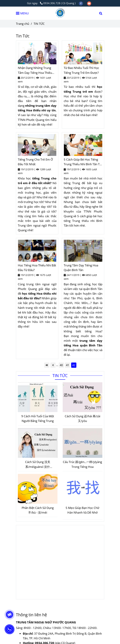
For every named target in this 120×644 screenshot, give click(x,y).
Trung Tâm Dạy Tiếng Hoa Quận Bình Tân (81, 268)
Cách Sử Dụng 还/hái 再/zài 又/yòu (83, 418)
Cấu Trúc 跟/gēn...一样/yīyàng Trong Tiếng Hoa (82, 464)
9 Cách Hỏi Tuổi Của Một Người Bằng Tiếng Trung (38, 418)
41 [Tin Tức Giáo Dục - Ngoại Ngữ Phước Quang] (68, 365)
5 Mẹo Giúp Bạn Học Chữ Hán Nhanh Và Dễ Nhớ (82, 510)
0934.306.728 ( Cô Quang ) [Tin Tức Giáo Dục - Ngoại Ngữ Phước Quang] (58, 3)
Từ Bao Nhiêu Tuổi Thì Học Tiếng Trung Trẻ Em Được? (81, 70)
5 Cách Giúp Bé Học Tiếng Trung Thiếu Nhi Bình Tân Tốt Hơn (83, 162)
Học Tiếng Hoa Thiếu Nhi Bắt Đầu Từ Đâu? (37, 268)
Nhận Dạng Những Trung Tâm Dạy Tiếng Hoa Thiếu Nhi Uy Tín (35, 70)
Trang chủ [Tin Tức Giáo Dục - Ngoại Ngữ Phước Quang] (23, 24)
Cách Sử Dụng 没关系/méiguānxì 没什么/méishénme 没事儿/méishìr (38, 464)
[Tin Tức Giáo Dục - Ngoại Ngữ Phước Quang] (37, 53)
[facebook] (81, 3)
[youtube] (89, 3)
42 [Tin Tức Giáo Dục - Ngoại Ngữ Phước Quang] (74, 365)
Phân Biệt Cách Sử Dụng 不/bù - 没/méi (38, 510)
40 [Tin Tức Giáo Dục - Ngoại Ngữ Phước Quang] (61, 365)
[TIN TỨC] (60, 13)
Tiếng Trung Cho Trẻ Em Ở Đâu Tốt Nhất (35, 162)
